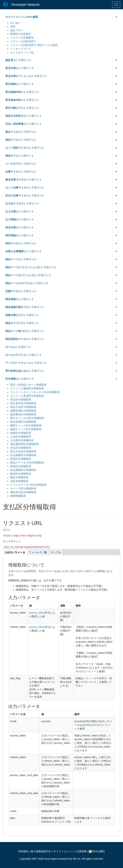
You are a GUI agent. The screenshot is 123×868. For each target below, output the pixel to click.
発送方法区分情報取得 (23, 407)
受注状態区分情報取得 (23, 422)
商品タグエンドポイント (20, 156)
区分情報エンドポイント (20, 379)
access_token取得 (40, 613)
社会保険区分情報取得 (23, 455)
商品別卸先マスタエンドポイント (25, 339)
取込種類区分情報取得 (23, 470)
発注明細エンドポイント (20, 235)
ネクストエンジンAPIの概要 (22, 17)
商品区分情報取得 (21, 459)
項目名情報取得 (19, 481)
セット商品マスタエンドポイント (25, 148)
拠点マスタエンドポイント (21, 132)
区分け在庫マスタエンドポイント (25, 196)
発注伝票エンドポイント (20, 227)
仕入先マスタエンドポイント (22, 203)
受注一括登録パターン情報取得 (28, 385)
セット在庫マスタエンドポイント (25, 188)
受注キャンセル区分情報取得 (27, 418)
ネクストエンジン (64, 851)
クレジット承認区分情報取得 (27, 396)
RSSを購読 (97, 851)
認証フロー (17, 30)
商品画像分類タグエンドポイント (25, 307)
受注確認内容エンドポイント (22, 92)
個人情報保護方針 (41, 851)
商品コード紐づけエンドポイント (25, 331)
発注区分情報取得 (21, 400)
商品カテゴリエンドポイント (22, 323)
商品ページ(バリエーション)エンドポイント (31, 267)
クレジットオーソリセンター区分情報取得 (35, 392)
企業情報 (82, 851)
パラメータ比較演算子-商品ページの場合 (34, 45)
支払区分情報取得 (21, 448)
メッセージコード (21, 49)
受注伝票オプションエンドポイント (26, 76)
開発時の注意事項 (21, 34)
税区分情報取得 (19, 477)
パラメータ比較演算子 (23, 41)
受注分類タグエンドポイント (22, 108)
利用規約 (23, 851)
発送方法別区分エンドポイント (24, 116)
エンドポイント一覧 (22, 52)
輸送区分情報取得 (21, 474)
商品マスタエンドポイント (21, 140)
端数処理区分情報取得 (23, 411)
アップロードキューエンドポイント (26, 363)
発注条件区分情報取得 (23, 403)
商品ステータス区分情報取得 (27, 463)
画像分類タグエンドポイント (22, 315)
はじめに (15, 23)
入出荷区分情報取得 (22, 440)
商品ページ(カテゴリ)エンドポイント (27, 283)
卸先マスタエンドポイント (21, 243)
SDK (13, 26)
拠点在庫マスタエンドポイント (24, 180)
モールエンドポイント (18, 347)
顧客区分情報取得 (21, 433)
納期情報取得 (18, 496)
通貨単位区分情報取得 (23, 492)
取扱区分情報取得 (21, 466)
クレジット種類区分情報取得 (27, 388)
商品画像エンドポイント (20, 299)
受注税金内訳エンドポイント (22, 100)
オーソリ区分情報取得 (23, 488)
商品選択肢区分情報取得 (24, 444)
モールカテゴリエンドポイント (24, 355)
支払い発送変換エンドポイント (24, 124)
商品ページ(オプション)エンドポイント (28, 275)
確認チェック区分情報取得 (26, 429)
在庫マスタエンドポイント (21, 172)
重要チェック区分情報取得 (26, 425)
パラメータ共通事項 (22, 38)
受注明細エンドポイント (20, 84)
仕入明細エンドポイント (20, 219)
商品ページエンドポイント (21, 259)
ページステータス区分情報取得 (28, 485)
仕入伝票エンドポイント (20, 211)
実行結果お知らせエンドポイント (25, 371)
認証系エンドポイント (18, 60)
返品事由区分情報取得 (23, 414)
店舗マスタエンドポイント (21, 291)
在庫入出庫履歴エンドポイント (24, 251)
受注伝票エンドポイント (20, 68)
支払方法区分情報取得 (23, 451)
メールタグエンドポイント (21, 164)
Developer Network (25, 5)
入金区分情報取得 (21, 437)
